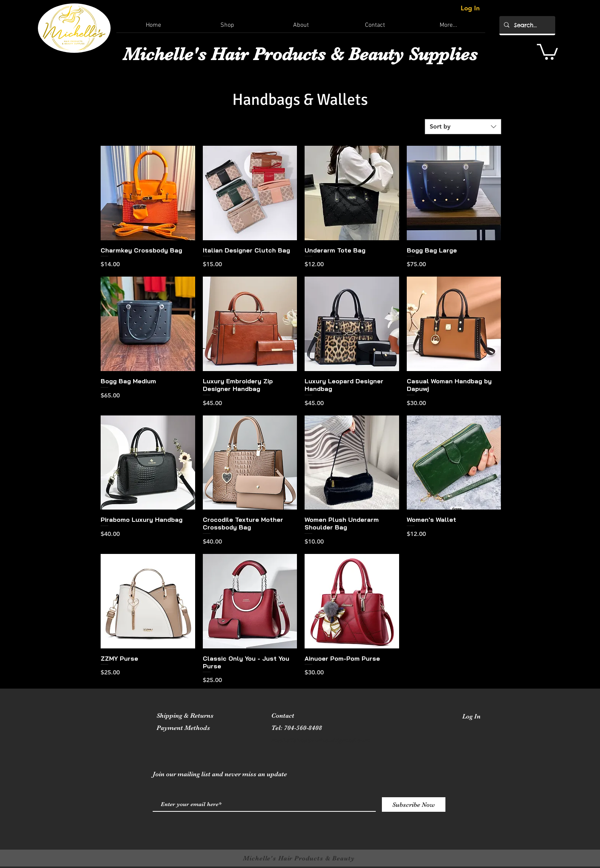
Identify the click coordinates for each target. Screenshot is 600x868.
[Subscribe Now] (414, 804)
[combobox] (463, 127)
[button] (547, 51)
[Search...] (527, 25)
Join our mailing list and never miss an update (220, 774)
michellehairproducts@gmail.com (321, 740)
